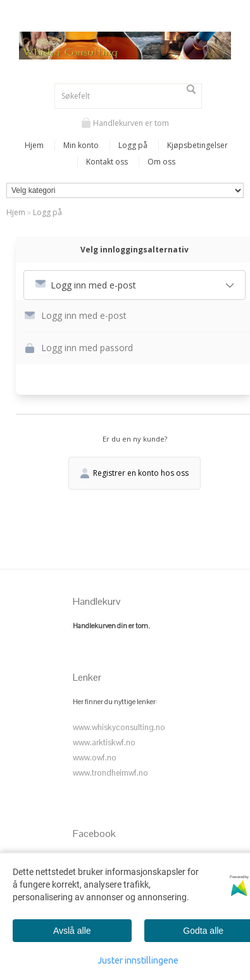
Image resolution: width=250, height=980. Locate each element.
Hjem (34, 145)
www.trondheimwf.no (110, 773)
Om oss (161, 162)
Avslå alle (72, 931)
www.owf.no (95, 758)
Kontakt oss (107, 162)
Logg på (133, 145)
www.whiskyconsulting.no (119, 727)
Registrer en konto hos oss (134, 473)
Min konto (81, 145)
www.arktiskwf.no (104, 742)
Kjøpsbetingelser (197, 145)
